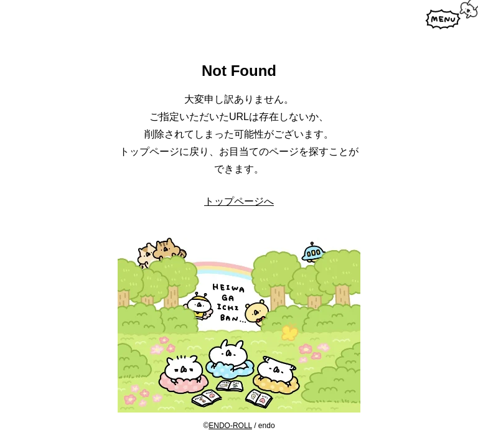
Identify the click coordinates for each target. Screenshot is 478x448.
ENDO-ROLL (230, 426)
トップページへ (239, 201)
